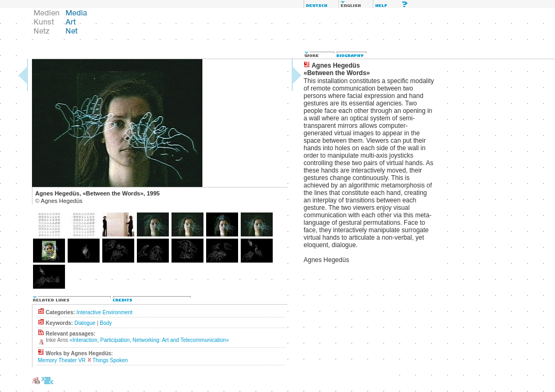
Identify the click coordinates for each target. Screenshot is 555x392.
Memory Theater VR (62, 360)
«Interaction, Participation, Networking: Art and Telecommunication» (149, 340)
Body (106, 323)
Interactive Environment (105, 312)
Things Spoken (110, 360)
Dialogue (85, 323)
